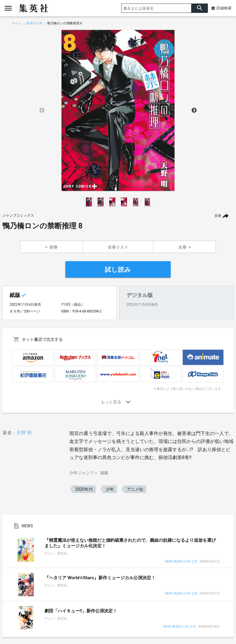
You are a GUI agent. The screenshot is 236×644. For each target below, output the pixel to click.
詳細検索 (224, 8)
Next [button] (194, 111)
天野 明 (24, 433)
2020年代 (84, 489)
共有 (218, 216)
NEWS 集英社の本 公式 (181, 562)
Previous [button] (42, 111)
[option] (118, 111)
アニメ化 (135, 489)
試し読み (118, 270)
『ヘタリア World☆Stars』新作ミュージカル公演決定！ (100, 578)
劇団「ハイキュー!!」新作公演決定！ (81, 611)
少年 (110, 489)
